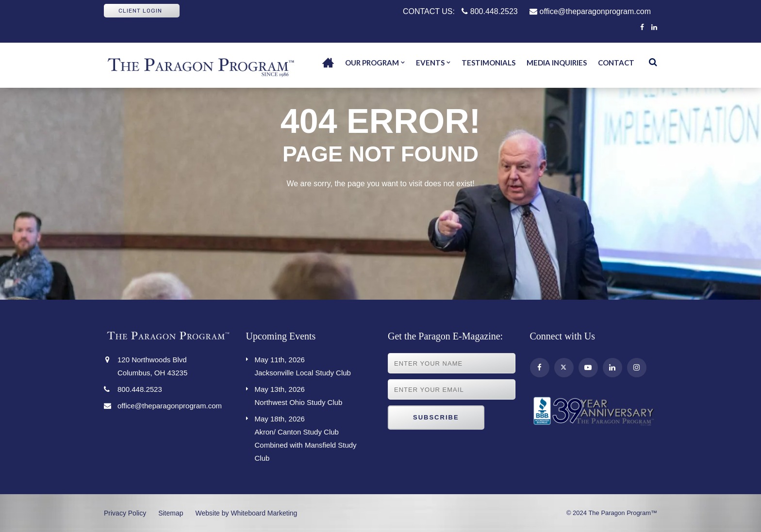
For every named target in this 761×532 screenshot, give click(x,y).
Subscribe (436, 417)
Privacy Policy (125, 513)
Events (430, 63)
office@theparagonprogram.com (590, 11)
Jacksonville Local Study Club (314, 365)
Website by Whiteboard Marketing (247, 513)
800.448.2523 (489, 11)
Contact (616, 63)
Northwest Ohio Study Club (314, 395)
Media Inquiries (557, 63)
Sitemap (171, 513)
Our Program (372, 63)
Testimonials (488, 63)
